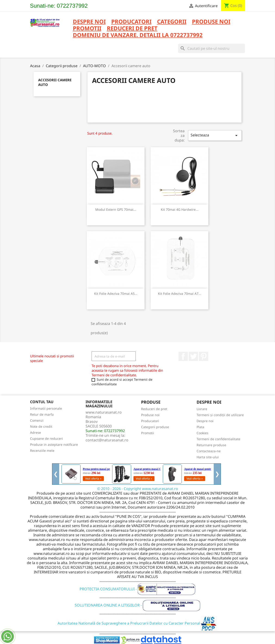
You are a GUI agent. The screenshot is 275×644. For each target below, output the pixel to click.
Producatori (150, 421)
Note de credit (41, 426)
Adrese (36, 432)
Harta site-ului (208, 457)
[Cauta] (212, 48)
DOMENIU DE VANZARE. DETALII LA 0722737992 (138, 35)
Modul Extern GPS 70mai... (116, 209)
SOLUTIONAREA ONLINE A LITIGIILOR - (138, 605)
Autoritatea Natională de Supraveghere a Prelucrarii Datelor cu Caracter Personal (137, 623)
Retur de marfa (42, 414)
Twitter (193, 356)
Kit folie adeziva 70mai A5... (116, 294)
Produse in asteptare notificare (54, 445)
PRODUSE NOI (211, 22)
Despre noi (89, 22)
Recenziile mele (42, 451)
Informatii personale (46, 408)
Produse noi (150, 415)
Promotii (148, 433)
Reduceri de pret (154, 409)
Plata (200, 427)
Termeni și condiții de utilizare (220, 415)
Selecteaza (215, 135)
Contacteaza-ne (209, 451)
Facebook (183, 356)
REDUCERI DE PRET (132, 29)
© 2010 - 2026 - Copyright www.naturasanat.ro (138, 489)
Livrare (202, 409)
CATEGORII (172, 22)
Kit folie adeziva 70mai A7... (180, 294)
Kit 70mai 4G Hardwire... (180, 209)
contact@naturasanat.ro (107, 440)
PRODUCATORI (131, 22)
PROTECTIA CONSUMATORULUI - (137, 589)
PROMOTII (87, 29)
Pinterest (204, 356)
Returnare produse (211, 445)
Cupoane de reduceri (46, 438)
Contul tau (42, 402)
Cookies (202, 433)
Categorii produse (155, 427)
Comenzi (37, 420)
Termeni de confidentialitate (218, 439)
